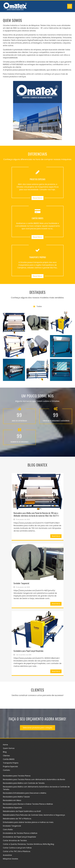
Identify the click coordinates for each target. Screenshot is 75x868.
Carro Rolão (8, 830)
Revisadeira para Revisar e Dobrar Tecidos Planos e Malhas (28, 804)
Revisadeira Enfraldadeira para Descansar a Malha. (25, 793)
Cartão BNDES (9, 759)
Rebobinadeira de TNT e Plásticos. (17, 819)
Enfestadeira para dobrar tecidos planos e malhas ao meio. (28, 822)
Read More (37, 198)
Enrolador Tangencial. (21, 583)
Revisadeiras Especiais (12, 808)
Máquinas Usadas (10, 859)
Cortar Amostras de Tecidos (15, 841)
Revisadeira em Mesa (12, 800)
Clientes (6, 756)
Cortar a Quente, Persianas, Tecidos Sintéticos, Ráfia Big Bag (28, 844)
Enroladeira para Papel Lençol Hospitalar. (29, 651)
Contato (6, 770)
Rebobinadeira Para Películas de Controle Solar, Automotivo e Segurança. (34, 815)
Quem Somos (9, 748)
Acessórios (7, 855)
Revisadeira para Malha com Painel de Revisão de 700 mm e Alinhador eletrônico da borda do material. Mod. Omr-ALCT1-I (36, 514)
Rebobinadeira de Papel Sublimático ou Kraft (22, 811)
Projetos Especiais (10, 767)
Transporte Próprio (11, 763)
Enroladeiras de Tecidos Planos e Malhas (20, 833)
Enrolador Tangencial (12, 826)
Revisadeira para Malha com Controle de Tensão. (24, 783)
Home (5, 745)
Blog (5, 752)
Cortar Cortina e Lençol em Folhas (17, 848)
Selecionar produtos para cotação (37, 728)
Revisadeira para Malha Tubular (16, 797)
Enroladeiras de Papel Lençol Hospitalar (19, 837)
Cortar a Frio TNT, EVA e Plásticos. (17, 851)
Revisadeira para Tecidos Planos (17, 776)
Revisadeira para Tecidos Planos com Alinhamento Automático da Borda (34, 779)
